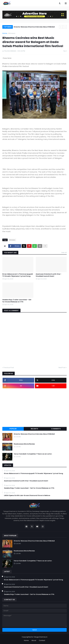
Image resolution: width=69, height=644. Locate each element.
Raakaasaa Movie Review (24, 444)
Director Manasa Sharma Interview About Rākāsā (34, 27)
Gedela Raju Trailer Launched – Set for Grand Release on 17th (17, 301)
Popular (13, 429)
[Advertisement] (34, 408)
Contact (42, 640)
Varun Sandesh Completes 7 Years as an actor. (33, 454)
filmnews (12, 33)
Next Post (62, 368)
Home (5, 33)
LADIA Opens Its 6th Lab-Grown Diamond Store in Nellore (27, 495)
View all (64, 252)
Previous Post (9, 368)
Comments (56, 429)
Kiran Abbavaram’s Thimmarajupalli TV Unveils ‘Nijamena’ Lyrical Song (18, 275)
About (34, 640)
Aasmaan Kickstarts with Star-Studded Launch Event (49, 275)
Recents (34, 429)
